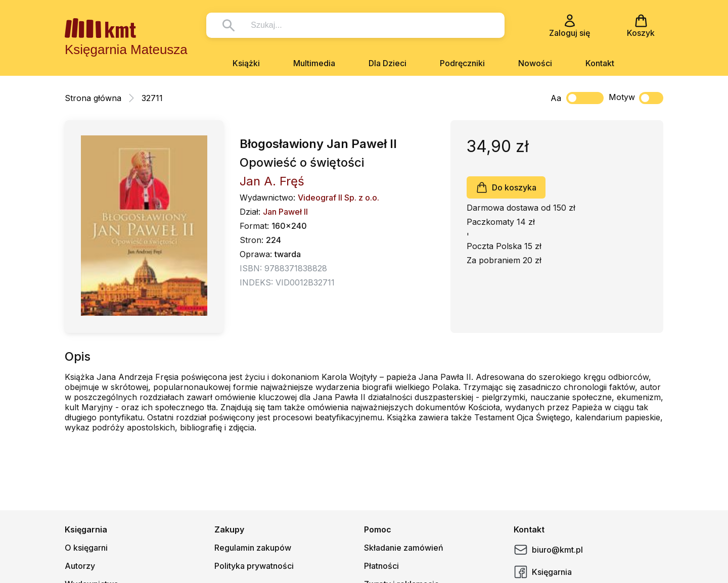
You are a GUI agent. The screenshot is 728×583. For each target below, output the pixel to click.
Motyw (636, 98)
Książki (246, 63)
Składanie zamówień (404, 548)
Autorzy (80, 566)
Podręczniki (462, 63)
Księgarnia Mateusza (126, 50)
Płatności (381, 566)
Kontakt (600, 63)
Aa (556, 98)
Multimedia (314, 63)
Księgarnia (543, 572)
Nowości (535, 63)
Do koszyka (506, 187)
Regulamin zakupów (253, 548)
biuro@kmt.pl (548, 550)
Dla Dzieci (388, 63)
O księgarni (86, 548)
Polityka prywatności (254, 566)
